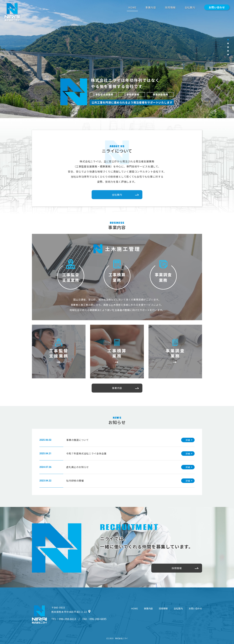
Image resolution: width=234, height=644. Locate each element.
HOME (132, 7)
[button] (228, 40)
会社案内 (190, 7)
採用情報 (170, 7)
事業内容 (151, 7)
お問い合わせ (217, 7)
